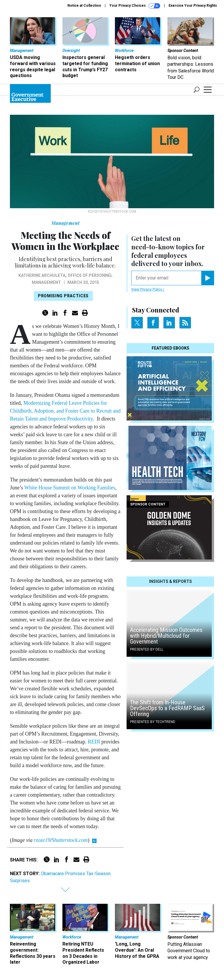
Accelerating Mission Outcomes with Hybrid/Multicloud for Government (166, 636)
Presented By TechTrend (153, 722)
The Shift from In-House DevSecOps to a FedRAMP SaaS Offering (167, 708)
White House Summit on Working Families (70, 488)
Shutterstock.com (70, 840)
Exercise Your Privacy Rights (193, 6)
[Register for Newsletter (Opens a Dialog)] (208, 278)
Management (65, 223)
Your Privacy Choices (135, 6)
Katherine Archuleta (42, 275)
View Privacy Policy (148, 289)
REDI (94, 742)
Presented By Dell (147, 649)
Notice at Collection (84, 6)
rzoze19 (42, 840)
